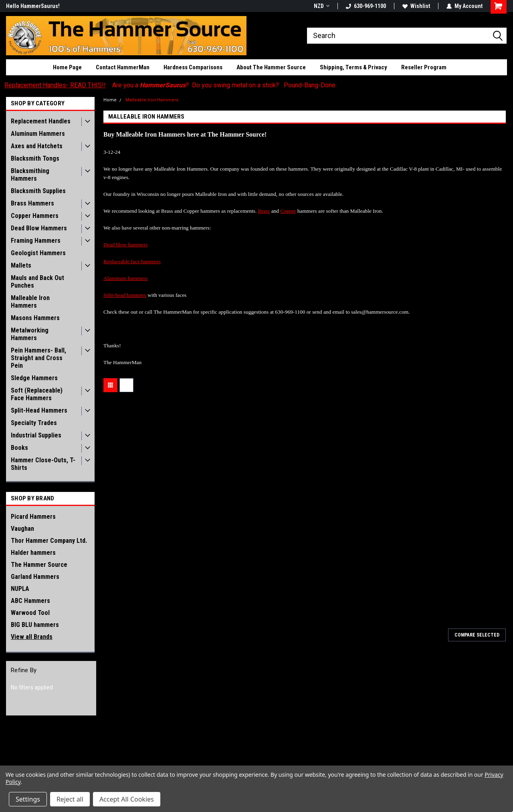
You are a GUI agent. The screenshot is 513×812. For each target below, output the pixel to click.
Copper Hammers (35, 216)
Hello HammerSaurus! (33, 6)
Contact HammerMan (123, 67)
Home (110, 100)
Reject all (70, 799)
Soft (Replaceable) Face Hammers (37, 394)
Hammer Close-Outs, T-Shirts (43, 464)
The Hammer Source (39, 565)
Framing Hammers (36, 241)
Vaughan (22, 529)
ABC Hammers (30, 601)
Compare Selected (477, 635)
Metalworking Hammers (30, 334)
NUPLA (20, 589)
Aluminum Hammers (38, 134)
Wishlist (416, 6)
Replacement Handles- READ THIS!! (55, 85)
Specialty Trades (34, 423)
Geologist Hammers (38, 253)
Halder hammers (33, 553)
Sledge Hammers (34, 378)
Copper (288, 211)
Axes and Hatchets (37, 146)
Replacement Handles (41, 121)
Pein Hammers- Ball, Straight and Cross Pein (38, 358)
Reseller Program (424, 67)
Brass (264, 211)
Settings (28, 799)
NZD (322, 6)
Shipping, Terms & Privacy (353, 67)
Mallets (21, 265)
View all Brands (32, 637)
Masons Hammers (35, 318)
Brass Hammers (32, 203)
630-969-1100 (366, 6)
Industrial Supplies (36, 435)
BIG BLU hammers (35, 625)
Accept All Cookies (127, 799)
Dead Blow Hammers (39, 228)
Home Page (67, 67)
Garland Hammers (35, 577)
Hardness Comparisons (193, 67)
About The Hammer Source (271, 67)
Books (19, 448)
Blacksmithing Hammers (30, 175)
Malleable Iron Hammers (30, 302)
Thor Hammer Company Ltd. (49, 541)
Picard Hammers (33, 517)
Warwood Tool (30, 613)
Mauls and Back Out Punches (37, 282)
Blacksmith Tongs (35, 158)
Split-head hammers (125, 295)
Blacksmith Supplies (38, 191)
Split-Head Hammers (39, 410)
